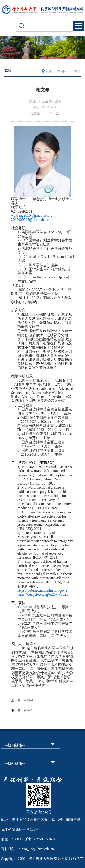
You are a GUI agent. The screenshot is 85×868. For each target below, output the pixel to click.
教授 (78, 71)
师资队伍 (63, 71)
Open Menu (79, 26)
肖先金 (29, 711)
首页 (49, 71)
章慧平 (29, 700)
